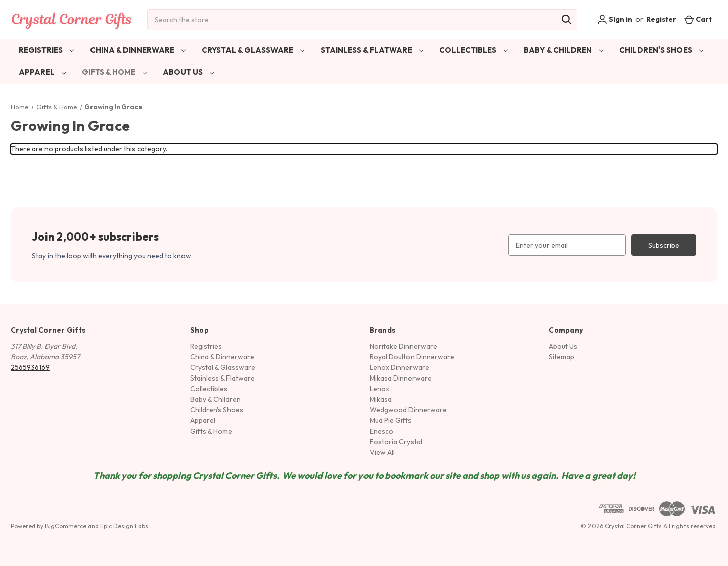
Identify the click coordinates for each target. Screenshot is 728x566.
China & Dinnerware (138, 50)
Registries (46, 50)
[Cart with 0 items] (698, 19)
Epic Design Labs (124, 526)
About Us (188, 72)
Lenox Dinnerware (399, 367)
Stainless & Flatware (372, 50)
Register (661, 19)
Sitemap (561, 357)
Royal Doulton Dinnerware (412, 357)
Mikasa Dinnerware (401, 378)
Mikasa (381, 399)
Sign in (615, 20)
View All (382, 452)
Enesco (381, 431)
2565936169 (30, 367)
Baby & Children (563, 50)
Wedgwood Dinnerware (408, 410)
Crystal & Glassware (253, 50)
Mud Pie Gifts (391, 420)
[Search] (567, 20)
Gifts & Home (114, 72)
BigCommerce (66, 526)
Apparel (42, 72)
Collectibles (473, 50)
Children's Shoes (661, 50)
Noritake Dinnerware (403, 346)
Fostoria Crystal (396, 442)
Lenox (379, 389)
